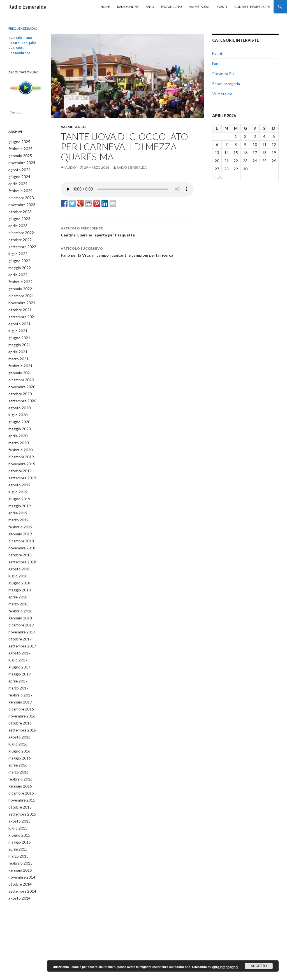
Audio (71, 167)
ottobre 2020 (18, 384)
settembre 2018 (21, 545)
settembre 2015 (21, 787)
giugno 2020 (18, 411)
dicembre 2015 (20, 767)
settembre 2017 (21, 626)
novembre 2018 (20, 532)
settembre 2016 (21, 706)
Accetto (259, 966)
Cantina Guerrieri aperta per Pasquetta (127, 231)
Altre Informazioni (225, 967)
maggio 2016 (18, 733)
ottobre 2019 (18, 458)
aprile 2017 (17, 659)
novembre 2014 (20, 848)
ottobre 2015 (18, 780)
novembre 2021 (20, 296)
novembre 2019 (20, 451)
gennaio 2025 (19, 155)
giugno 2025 (18, 142)
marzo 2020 (18, 431)
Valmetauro (199, 7)
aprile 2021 (17, 343)
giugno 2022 (18, 256)
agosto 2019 (18, 471)
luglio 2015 (17, 801)
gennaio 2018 (19, 599)
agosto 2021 (18, 316)
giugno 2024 (18, 175)
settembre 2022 (21, 242)
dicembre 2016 (20, 686)
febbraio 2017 (19, 673)
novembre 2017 (20, 612)
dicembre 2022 (20, 229)
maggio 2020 (18, 417)
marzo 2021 (18, 350)
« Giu (218, 177)
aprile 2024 (17, 182)
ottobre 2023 (18, 209)
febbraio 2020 (19, 437)
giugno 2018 (18, 565)
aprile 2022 (17, 269)
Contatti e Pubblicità (252, 7)
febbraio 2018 (19, 592)
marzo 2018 (18, 585)
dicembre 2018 (20, 525)
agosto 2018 (18, 552)
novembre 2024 (20, 162)
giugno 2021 (18, 330)
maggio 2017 (18, 653)
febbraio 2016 (19, 753)
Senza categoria (226, 84)
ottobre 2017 (18, 619)
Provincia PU (172, 7)
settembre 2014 (21, 861)
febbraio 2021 (19, 357)
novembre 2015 (20, 774)
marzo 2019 (18, 505)
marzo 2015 (18, 827)
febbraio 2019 (19, 511)
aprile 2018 (17, 579)
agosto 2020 (18, 397)
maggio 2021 (18, 337)
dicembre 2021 (20, 290)
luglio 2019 (17, 478)
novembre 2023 (20, 202)
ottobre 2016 (18, 700)
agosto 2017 (18, 632)
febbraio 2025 (19, 148)
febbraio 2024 (19, 189)
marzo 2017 (18, 666)
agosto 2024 (18, 169)
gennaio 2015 (19, 841)
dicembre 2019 (20, 444)
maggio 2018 (18, 572)
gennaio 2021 (19, 364)
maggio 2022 (18, 263)
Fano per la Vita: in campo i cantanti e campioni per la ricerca (127, 251)
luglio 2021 (17, 323)
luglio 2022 (17, 249)
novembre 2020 (20, 377)
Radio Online (128, 7)
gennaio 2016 (19, 760)
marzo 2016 (18, 747)
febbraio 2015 (19, 834)
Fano (150, 7)
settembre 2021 (21, 310)
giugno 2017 (18, 646)
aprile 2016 (17, 740)
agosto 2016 (18, 713)
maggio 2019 (18, 491)
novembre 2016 (20, 693)
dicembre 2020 (20, 370)
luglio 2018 (17, 558)
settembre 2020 (21, 390)
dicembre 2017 (20, 606)
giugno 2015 (18, 807)
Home (105, 7)
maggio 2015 (18, 814)
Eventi (222, 7)
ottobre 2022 (18, 236)
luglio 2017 (17, 639)
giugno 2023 (18, 216)
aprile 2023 (17, 222)
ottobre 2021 (18, 303)
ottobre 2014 (18, 854)
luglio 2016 (17, 720)
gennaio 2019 (19, 518)
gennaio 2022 (19, 283)
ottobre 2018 (18, 538)
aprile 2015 (17, 821)
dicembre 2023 (20, 195)
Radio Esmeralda (27, 7)
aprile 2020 (17, 424)
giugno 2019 (18, 485)
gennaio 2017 (19, 680)
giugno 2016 (18, 727)
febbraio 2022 (19, 276)
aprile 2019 (17, 498)
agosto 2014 (18, 868)
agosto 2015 (18, 794)
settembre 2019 (21, 464)
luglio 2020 (17, 404)
